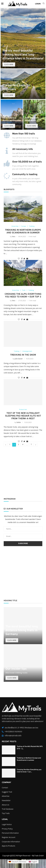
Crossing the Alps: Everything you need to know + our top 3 (23, 295)
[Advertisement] (23, 472)
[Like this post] (19, 259)
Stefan (19, 422)
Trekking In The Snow (23, 355)
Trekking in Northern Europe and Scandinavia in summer (23, 231)
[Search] (44, 4)
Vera (14, 237)
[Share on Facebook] (22, 259)
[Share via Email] (27, 259)
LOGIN (38, 4)
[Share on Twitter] (24, 259)
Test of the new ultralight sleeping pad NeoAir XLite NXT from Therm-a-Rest (23, 416)
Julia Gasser (19, 359)
